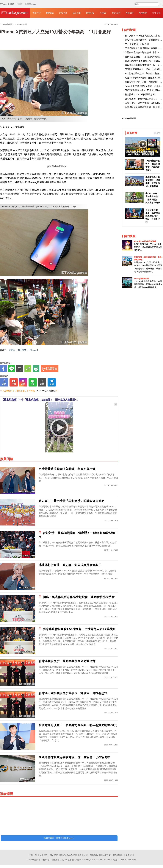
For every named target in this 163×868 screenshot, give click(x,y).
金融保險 (76, 13)
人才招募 (43, 855)
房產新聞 (143, 13)
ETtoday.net (88, 860)
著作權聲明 (118, 855)
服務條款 (94, 855)
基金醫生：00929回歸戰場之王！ (141, 95)
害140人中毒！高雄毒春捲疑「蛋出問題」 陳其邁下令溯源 (153, 198)
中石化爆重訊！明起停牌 (137, 44)
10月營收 (22, 350)
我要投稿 (33, 855)
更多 (157, 133)
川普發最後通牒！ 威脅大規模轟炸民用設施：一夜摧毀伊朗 (153, 216)
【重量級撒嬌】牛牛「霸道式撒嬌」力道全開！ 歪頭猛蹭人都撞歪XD (40, 400)
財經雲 (15, 13)
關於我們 (54, 855)
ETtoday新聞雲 (7, 1)
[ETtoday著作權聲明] (46, 391)
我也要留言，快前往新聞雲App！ (59, 838)
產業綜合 (130, 13)
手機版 (19, 1)
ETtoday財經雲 (129, 118)
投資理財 (37, 13)
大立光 (12, 350)
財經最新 (50, 13)
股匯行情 (90, 13)
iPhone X (34, 350)
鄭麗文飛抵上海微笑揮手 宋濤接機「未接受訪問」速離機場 (153, 182)
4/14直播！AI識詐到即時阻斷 (145, 241)
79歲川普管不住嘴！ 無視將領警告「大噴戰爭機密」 (153, 165)
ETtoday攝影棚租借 (141, 279)
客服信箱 (84, 855)
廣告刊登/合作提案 (69, 855)
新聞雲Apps (30, 1)
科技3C (103, 13)
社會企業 (156, 13)
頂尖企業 (63, 13)
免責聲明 (130, 855)
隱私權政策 (105, 855)
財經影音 (116, 13)
